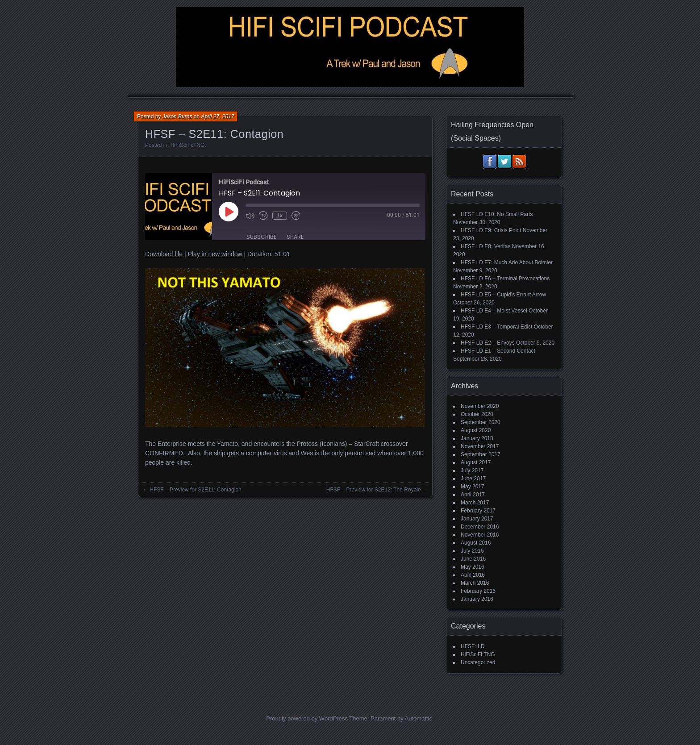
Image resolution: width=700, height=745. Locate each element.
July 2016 (472, 551)
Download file (164, 254)
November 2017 (480, 446)
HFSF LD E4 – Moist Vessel (494, 311)
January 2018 (477, 438)
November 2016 (480, 535)
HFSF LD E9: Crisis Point (491, 230)
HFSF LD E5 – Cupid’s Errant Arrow (503, 295)
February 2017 (478, 511)
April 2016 (473, 575)
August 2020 (476, 430)
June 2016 (473, 559)
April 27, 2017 (217, 117)
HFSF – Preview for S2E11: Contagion (195, 490)
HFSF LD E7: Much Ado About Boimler (507, 262)
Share (295, 237)
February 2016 (478, 591)
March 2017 (475, 503)
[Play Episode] (229, 212)
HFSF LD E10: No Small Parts (497, 214)
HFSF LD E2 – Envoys (488, 343)
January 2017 (477, 519)
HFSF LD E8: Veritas (485, 246)
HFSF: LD (473, 646)
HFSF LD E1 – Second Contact (498, 351)
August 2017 (476, 462)
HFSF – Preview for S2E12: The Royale (374, 490)
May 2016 (473, 567)
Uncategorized (478, 662)
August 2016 (476, 543)
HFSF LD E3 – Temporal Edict (497, 327)
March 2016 (475, 583)
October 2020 (477, 414)
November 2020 (480, 406)
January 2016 (477, 599)
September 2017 (481, 454)
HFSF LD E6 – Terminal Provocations (505, 279)
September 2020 (481, 422)
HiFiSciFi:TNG (188, 145)
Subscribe (261, 237)
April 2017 (473, 495)
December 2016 (480, 527)
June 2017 (473, 479)
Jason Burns (177, 117)
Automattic (419, 718)
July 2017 (472, 470)
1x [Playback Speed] (280, 216)
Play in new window (215, 254)
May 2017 (473, 487)
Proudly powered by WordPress (307, 718)
